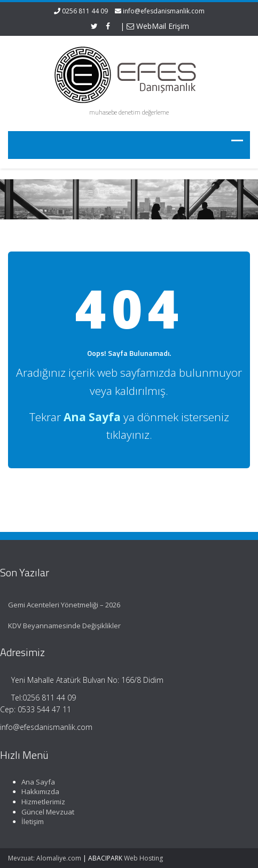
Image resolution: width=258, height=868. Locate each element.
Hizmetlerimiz (42, 802)
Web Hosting (143, 858)
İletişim (31, 821)
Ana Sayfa (37, 782)
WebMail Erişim (158, 26)
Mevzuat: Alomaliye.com (45, 858)
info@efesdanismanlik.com (164, 11)
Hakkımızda (39, 791)
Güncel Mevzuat (46, 812)
